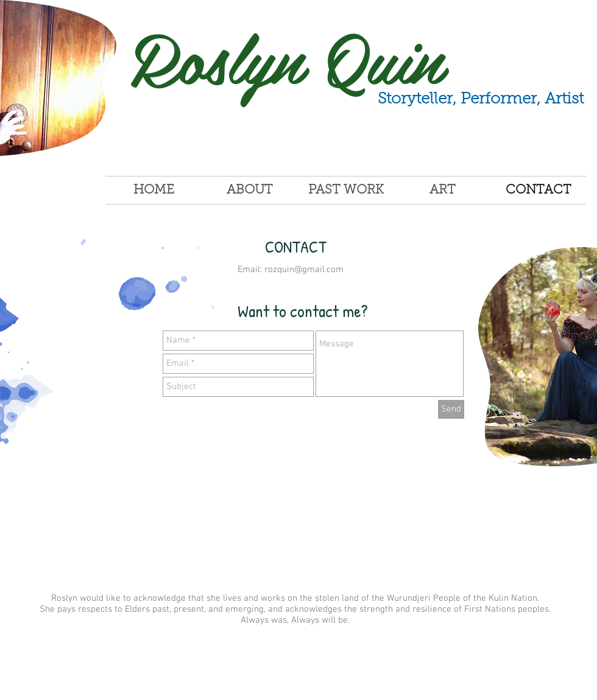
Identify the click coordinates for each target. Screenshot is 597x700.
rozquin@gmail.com (304, 270)
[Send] (451, 409)
